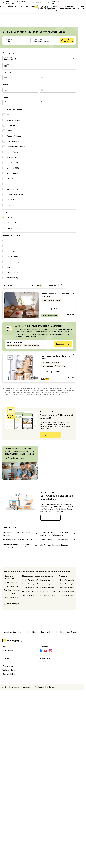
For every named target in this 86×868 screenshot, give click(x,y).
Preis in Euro (39, 72)
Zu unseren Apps (9, 651)
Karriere (5, 662)
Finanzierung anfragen (15, 458)
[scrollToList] (67, 40)
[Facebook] (41, 651)
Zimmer (39, 97)
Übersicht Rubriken (10, 675)
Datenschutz (14, 687)
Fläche (39, 85)
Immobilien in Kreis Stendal (64, 632)
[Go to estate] (39, 305)
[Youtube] (46, 651)
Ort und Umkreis (39, 53)
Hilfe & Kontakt (45, 662)
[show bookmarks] (72, 285)
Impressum (27, 687)
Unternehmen (8, 666)
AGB (4, 687)
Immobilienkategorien (39, 235)
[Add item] (74, 293)
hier (34, 337)
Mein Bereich (35, 2)
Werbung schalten (9, 670)
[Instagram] (51, 651)
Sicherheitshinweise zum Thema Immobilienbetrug (23, 390)
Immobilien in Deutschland (12, 632)
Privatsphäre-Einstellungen (45, 687)
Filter (47, 285)
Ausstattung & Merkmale (39, 109)
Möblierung (39, 212)
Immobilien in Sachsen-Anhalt (37, 632)
